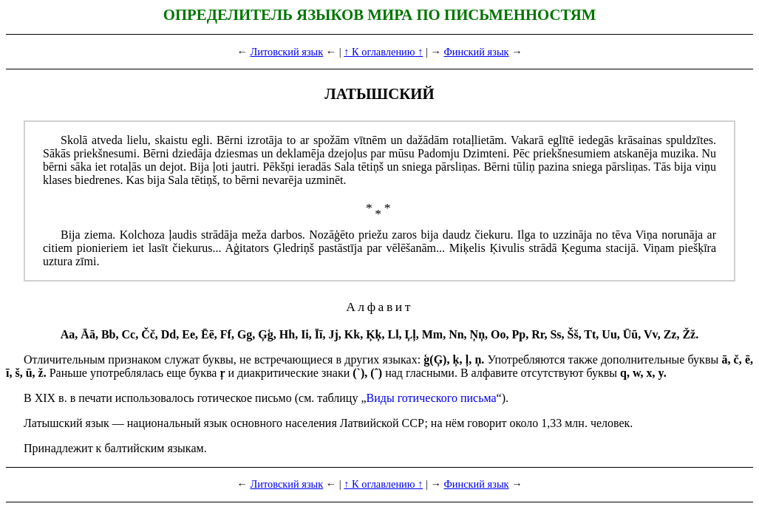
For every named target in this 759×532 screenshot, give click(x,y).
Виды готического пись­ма (432, 398)
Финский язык (476, 52)
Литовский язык (286, 52)
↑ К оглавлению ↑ (383, 52)
